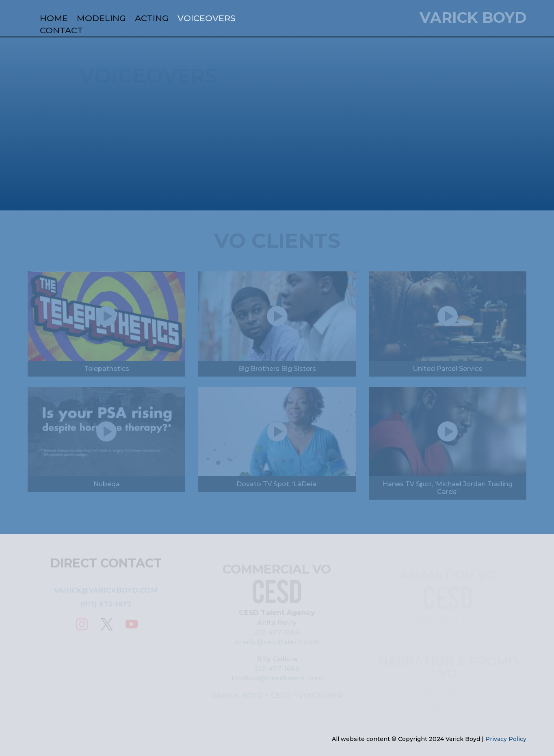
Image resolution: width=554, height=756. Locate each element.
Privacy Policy (506, 739)
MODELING (101, 19)
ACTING (152, 19)
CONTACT (61, 31)
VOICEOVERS (207, 19)
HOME (54, 19)
